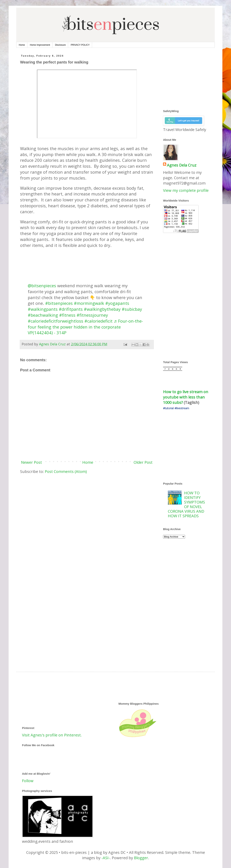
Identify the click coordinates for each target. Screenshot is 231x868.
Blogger (141, 858)
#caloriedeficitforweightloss (56, 321)
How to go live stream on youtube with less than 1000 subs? (186, 397)
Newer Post (31, 462)
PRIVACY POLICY (80, 45)
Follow (28, 781)
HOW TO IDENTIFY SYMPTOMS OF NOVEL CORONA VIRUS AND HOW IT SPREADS (186, 504)
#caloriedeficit (98, 321)
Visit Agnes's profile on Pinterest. (52, 735)
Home (22, 45)
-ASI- (106, 858)
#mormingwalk (89, 303)
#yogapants (117, 303)
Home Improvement (40, 45)
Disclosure (60, 45)
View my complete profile (186, 190)
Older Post (143, 462)
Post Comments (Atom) (66, 471)
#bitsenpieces (59, 303)
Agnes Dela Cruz (182, 165)
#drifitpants (71, 309)
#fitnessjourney (92, 315)
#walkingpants (43, 309)
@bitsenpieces (42, 286)
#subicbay (132, 309)
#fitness (67, 315)
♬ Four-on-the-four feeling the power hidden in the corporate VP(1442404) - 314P (85, 327)
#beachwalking (43, 315)
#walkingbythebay (102, 309)
